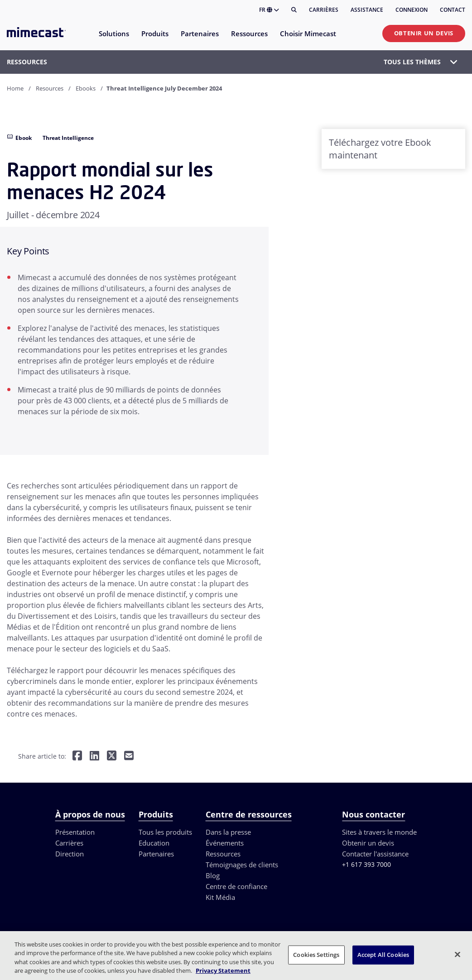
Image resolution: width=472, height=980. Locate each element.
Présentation (75, 832)
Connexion (412, 10)
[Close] (458, 954)
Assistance (367, 10)
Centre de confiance (236, 886)
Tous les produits (165, 832)
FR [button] (269, 10)
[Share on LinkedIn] (94, 757)
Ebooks (86, 88)
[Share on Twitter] (112, 757)
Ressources (223, 854)
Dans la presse (228, 832)
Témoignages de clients (242, 865)
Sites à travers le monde (379, 832)
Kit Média (220, 897)
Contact (453, 10)
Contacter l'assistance (375, 854)
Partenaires (156, 854)
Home (15, 88)
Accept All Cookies (383, 955)
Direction (70, 854)
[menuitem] (113, 39)
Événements (225, 843)
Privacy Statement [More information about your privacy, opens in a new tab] (223, 970)
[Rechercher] (294, 10)
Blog (213, 875)
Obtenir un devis (424, 33)
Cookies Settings (316, 955)
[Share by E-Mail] (129, 757)
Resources (50, 88)
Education (154, 843)
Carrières (324, 10)
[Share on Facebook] (77, 757)
